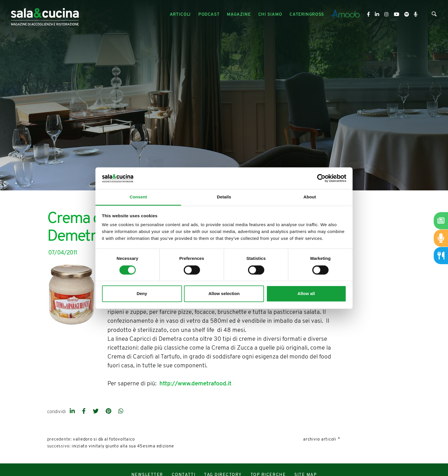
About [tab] (310, 197)
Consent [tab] (138, 197)
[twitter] (96, 412)
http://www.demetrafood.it (195, 384)
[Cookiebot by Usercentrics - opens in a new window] (321, 178)
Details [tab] (224, 197)
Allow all (306, 294)
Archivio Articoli (320, 440)
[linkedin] (73, 412)
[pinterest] (109, 412)
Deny (142, 294)
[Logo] (45, 15)
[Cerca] (434, 15)
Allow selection (224, 294)
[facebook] (85, 412)
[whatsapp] (121, 412)
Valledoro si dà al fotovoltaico (104, 440)
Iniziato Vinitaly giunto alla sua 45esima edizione (123, 446)
